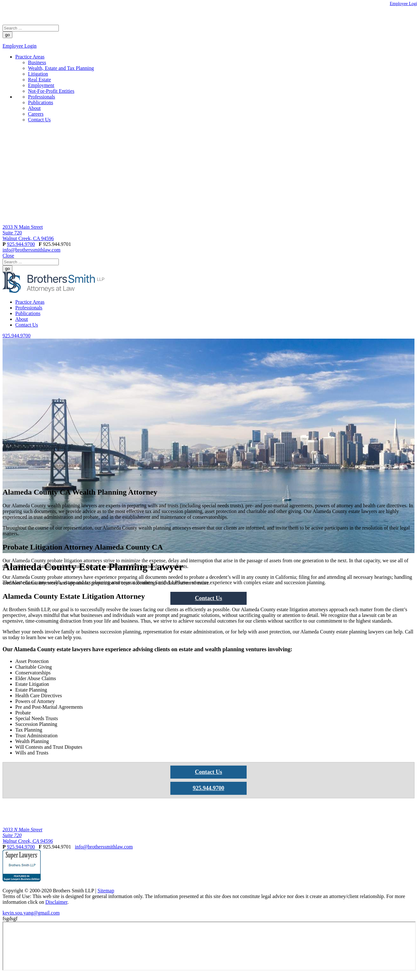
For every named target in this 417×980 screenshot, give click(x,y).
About (34, 108)
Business (37, 62)
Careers (36, 114)
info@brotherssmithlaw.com (31, 250)
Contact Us (39, 120)
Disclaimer (56, 902)
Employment (41, 85)
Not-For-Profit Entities (51, 91)
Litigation (38, 74)
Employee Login (20, 46)
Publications (41, 102)
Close (8, 256)
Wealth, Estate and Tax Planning (61, 68)
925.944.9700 (21, 244)
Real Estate (39, 80)
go (7, 35)
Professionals (41, 97)
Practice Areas (30, 57)
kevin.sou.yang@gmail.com (31, 913)
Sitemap (106, 891)
